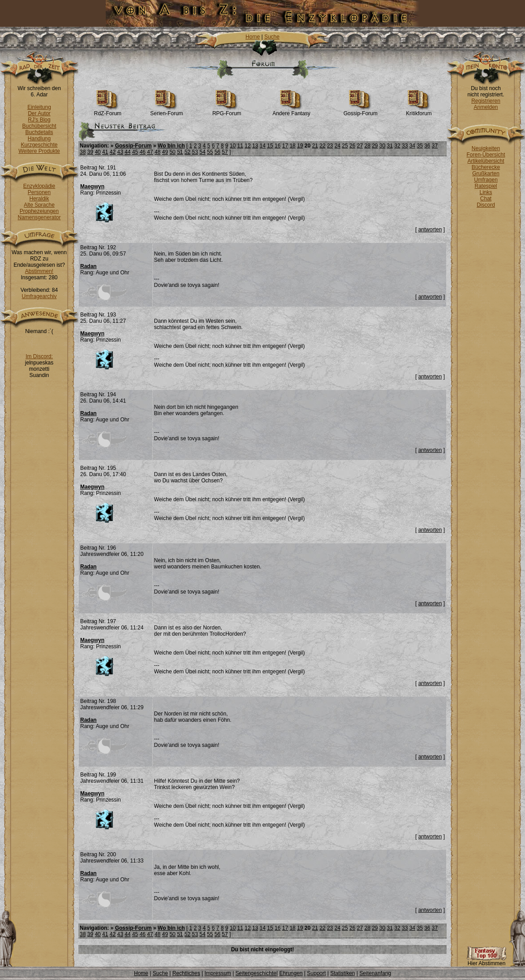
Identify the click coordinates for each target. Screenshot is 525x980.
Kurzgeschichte (39, 145)
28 (367, 146)
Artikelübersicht (486, 161)
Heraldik (39, 199)
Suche (272, 37)
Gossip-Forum (361, 111)
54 (202, 152)
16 (278, 146)
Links (486, 192)
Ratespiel (486, 186)
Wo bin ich (171, 146)
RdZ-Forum (108, 111)
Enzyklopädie (39, 186)
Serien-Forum (166, 111)
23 (330, 146)
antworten (430, 230)
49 (165, 152)
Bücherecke (486, 167)
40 (97, 152)
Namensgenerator (39, 217)
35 (420, 146)
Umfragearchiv (39, 296)
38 (83, 152)
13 (255, 146)
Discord (486, 205)
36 (427, 146)
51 (180, 152)
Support (316, 973)
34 (412, 146)
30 (382, 146)
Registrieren (486, 101)
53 (195, 152)
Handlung (39, 139)
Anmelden (486, 107)
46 (143, 152)
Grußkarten (486, 173)
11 (240, 146)
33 (405, 146)
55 (210, 152)
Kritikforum (419, 111)
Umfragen (486, 180)
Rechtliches (186, 973)
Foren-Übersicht (486, 155)
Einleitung (39, 107)
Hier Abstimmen (486, 961)
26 (352, 146)
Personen (39, 192)
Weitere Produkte (39, 151)
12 (247, 146)
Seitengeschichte (256, 973)
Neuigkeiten (486, 148)
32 (397, 146)
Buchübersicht (39, 126)
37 (435, 146)
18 (292, 146)
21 (315, 146)
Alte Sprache (39, 205)
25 (345, 146)
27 (360, 146)
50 (172, 152)
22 (322, 146)
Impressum (217, 973)
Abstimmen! (39, 271)
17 (285, 146)
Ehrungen (291, 973)
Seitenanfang (375, 973)
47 (150, 152)
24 (338, 146)
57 (225, 152)
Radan (88, 266)
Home (253, 37)
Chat (486, 199)
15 (270, 146)
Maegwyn (92, 186)
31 (390, 146)
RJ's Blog (39, 120)
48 (157, 152)
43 (120, 152)
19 (300, 146)
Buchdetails (39, 132)
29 (375, 146)
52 (187, 152)
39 (90, 152)
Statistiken (342, 973)
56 (217, 152)
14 (263, 146)
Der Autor (39, 113)
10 (233, 146)
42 (113, 152)
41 (105, 152)
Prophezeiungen (39, 211)
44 (127, 152)
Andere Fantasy (291, 111)
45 (135, 152)
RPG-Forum (227, 111)
